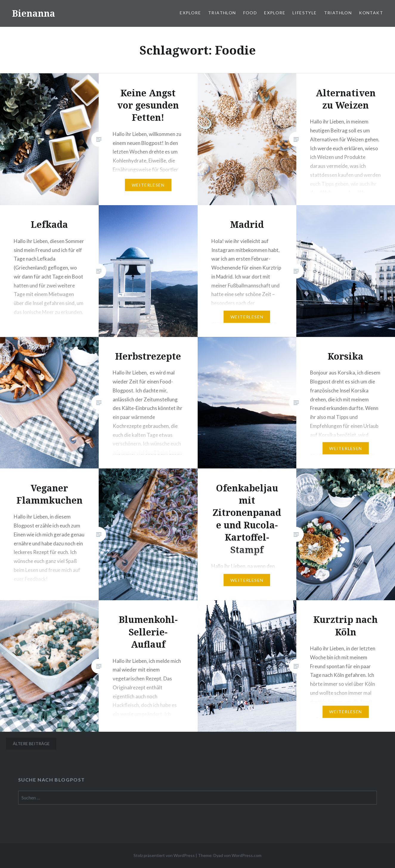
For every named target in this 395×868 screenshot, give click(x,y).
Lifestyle (305, 13)
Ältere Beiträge (31, 744)
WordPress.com (247, 855)
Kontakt (371, 13)
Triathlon (222, 13)
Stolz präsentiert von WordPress (164, 855)
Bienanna (34, 13)
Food (250, 13)
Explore (190, 13)
